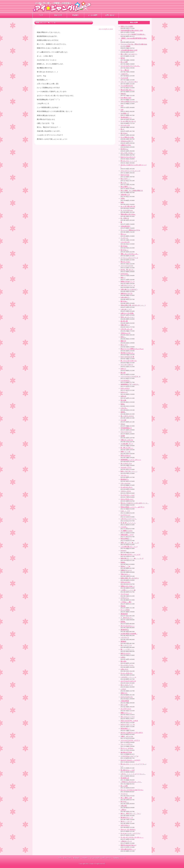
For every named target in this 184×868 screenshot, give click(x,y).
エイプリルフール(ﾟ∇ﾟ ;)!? (128, 681)
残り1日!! (124, 661)
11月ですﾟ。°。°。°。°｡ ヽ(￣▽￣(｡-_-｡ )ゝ (133, 774)
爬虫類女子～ (125, 479)
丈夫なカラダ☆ (125, 582)
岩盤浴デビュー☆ (126, 570)
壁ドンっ (123, 234)
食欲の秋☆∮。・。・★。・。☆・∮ (132, 558)
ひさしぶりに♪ (125, 388)
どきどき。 (124, 408)
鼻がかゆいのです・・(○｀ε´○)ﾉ (130, 554)
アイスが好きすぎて (127, 86)
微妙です (123, 341)
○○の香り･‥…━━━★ (128, 590)
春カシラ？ (124, 345)
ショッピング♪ (125, 242)
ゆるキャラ (124, 392)
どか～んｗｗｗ (125, 483)
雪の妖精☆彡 (125, 778)
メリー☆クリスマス (127, 266)
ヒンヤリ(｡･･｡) (125, 515)
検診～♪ (123, 277)
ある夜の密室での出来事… (129, 633)
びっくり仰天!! (125, 610)
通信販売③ (124, 614)
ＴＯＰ (41, 15)
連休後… (123, 412)
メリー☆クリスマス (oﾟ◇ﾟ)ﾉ (130, 740)
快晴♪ (122, 202)
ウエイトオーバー (126, 432)
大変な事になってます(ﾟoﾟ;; (129, 289)
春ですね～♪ (124, 250)
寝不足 (123, 58)
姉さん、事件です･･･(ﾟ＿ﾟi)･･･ (131, 813)
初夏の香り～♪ (125, 325)
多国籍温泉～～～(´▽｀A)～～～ (131, 459)
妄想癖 (123, 436)
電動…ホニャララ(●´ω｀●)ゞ (130, 254)
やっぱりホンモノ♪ (126, 487)
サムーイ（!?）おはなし (128, 829)
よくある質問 (93, 15)
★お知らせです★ (126, 752)
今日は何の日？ (125, 226)
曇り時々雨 (124, 321)
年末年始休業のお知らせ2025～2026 (132, 30)
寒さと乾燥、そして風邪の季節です (132, 190)
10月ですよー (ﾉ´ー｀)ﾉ (128, 285)
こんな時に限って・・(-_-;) (129, 546)
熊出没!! (123, 606)
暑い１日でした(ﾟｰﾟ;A (127, 416)
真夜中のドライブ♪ (126, 293)
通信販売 (123, 641)
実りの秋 (123, 400)
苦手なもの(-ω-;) (126, 455)
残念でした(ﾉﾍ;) (125, 653)
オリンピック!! (125, 125)
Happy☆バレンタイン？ (128, 157)
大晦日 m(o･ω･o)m (127, 736)
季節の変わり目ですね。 (128, 214)
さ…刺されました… (127, 618)
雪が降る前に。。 (126, 117)
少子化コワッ (125, 598)
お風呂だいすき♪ (126, 145)
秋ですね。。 (125, 802)
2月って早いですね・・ (128, 153)
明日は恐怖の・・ (126, 539)
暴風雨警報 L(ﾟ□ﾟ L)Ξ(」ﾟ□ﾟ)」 (130, 384)
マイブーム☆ (125, 594)
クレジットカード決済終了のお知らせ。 (133, 34)
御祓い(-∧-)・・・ (126, 713)
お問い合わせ (110, 15)
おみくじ (123, 368)
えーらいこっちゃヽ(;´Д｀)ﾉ (129, 258)
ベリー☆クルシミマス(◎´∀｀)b (130, 376)
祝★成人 (123, 94)
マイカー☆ (124, 794)
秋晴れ (123, 404)
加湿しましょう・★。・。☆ (130, 543)
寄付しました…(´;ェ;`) (127, 317)
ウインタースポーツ (127, 364)
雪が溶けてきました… (128, 353)
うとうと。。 (125, 475)
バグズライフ (125, 637)
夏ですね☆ (124, 133)
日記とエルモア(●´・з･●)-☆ (129, 721)
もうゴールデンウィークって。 (130, 66)
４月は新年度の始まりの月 (129, 50)
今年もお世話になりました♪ (129, 101)
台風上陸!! (124, 806)
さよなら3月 (124, 78)
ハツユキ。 (124, 527)
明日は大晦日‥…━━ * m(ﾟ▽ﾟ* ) (132, 507)
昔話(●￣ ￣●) (125, 566)
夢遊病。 (123, 562)
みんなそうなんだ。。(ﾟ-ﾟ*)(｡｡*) (130, 760)
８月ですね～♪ (125, 825)
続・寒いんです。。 (127, 448)
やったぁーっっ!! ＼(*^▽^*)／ (130, 833)
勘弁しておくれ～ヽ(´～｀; (129, 471)
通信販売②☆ (125, 630)
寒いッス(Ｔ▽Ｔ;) (126, 645)
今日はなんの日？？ (127, 141)
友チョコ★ (124, 705)
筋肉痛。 (123, 622)
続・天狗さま (125, 218)
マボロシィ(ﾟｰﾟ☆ (126, 491)
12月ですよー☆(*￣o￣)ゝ (129, 519)
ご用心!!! (123, 810)
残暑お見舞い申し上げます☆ (130, 578)
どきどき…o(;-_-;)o (126, 329)
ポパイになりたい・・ (128, 626)
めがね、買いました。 (128, 270)
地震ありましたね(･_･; (128, 586)
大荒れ (123, 198)
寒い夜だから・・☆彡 (128, 770)
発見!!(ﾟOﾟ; (124, 693)
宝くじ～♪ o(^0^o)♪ (127, 748)
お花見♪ (123, 657)
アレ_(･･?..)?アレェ (127, 744)
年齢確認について (119, 858)
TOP (60, 858)
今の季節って (125, 113)
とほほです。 (125, 74)
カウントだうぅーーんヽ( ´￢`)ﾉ (130, 171)
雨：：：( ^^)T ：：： (127, 649)
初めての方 (58, 15)
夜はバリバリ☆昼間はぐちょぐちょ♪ (132, 349)
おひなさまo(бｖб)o (127, 697)
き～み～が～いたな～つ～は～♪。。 (132, 837)
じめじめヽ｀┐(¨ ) (126, 309)
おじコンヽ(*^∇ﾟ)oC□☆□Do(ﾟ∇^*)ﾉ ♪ (132, 790)
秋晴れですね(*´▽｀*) (128, 281)
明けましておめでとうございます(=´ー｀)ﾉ (135, 503)
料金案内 (75, 15)
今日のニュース (125, 333)
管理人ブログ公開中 (127, 26)
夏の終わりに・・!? (127, 817)
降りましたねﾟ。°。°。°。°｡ (129, 161)
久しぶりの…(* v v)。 (127, 665)
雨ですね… (124, 301)
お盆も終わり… (125, 297)
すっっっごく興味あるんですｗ (130, 230)
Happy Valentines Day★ (127, 357)
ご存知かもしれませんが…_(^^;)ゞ (131, 782)
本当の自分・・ (125, 728)
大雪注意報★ (125, 701)
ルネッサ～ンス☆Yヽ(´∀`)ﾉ (129, 82)
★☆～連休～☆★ (126, 798)
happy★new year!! (126, 98)
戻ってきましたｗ (126, 463)
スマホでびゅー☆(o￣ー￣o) (129, 756)
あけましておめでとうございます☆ (132, 732)
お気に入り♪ (124, 669)
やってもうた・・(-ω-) (128, 495)
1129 (122, 109)
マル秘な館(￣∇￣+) (127, 444)
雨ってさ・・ (125, 183)
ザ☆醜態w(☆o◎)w (127, 531)
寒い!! (122, 129)
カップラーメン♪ (126, 709)
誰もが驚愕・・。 (126, 187)
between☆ (124, 550)
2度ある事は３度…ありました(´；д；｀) (133, 305)
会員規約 (85, 858)
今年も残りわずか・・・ (128, 849)
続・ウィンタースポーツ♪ (129, 361)
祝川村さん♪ (124, 149)
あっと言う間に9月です (128, 206)
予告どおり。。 (125, 574)
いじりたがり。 (125, 380)
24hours (123, 424)
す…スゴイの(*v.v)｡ (127, 210)
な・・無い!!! (125, 70)
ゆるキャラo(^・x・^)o (128, 724)
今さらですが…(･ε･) (127, 499)
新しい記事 (124, 62)
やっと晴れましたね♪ (127, 137)
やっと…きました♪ (126, 673)
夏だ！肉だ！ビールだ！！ (129, 54)
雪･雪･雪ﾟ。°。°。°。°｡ (128, 523)
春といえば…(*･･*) (127, 685)
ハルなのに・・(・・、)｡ (128, 677)
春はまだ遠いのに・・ (128, 90)
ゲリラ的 (123, 420)
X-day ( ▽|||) (125, 511)
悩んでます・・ (125, 179)
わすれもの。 (125, 274)
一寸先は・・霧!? (126, 602)
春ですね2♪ (124, 246)
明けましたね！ (125, 262)
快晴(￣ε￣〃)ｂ (126, 452)
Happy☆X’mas (125, 175)
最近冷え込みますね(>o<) (128, 845)
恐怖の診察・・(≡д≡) (127, 535)
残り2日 (123, 372)
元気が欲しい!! (125, 194)
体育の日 (123, 396)
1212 (122, 105)
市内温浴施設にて (126, 428)
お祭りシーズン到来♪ (127, 313)
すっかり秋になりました (128, 121)
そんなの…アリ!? (126, 467)
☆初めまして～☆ (126, 841)
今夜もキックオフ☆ (127, 440)
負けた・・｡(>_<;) (126, 821)
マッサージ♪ (124, 238)
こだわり (123, 689)
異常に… (123, 337)
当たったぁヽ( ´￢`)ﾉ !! (128, 717)
